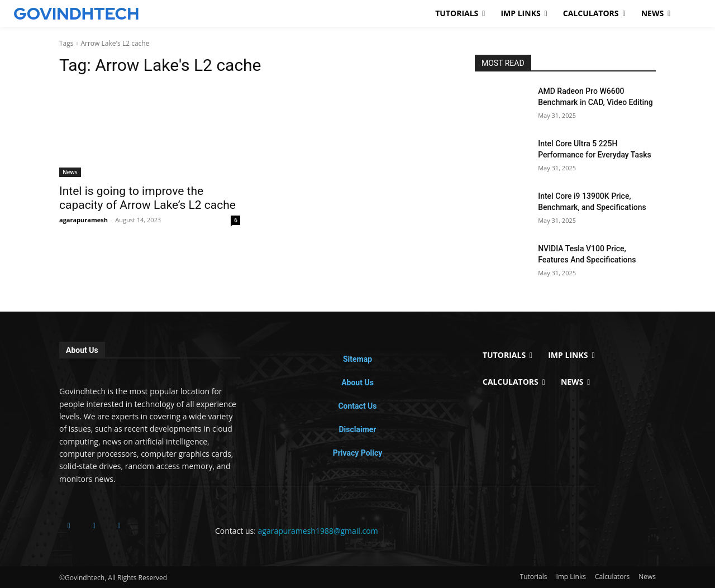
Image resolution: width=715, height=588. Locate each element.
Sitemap (357, 359)
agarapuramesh (84, 220)
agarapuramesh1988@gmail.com (318, 531)
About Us (357, 383)
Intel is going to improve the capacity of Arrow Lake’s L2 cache (147, 198)
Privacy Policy (358, 453)
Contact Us (357, 406)
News (70, 172)
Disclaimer (357, 429)
